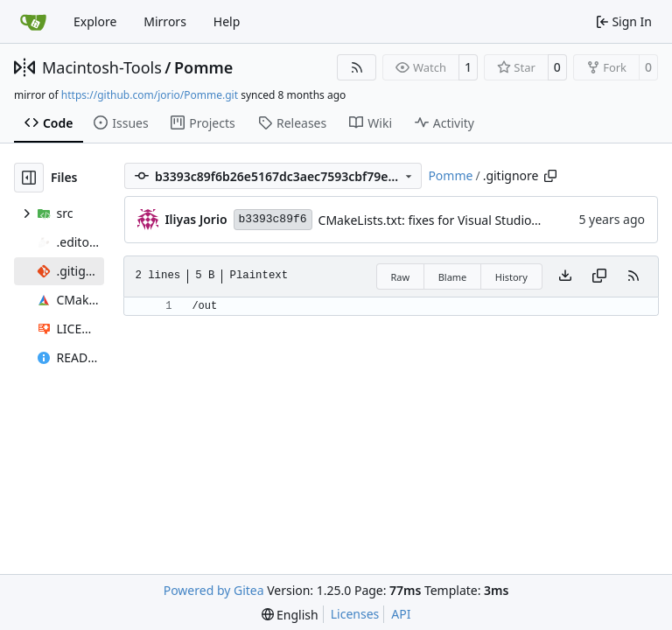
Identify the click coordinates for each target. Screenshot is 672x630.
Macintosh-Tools (102, 67)
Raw (401, 277)
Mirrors (165, 21)
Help (227, 21)
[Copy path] (550, 176)
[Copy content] (599, 276)
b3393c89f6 (273, 219)
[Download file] (565, 276)
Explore (95, 21)
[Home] (33, 22)
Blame (453, 277)
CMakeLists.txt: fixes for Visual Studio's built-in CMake (472, 220)
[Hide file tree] (29, 178)
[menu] (290, 615)
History (511, 277)
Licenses (355, 614)
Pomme (203, 67)
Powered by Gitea (214, 590)
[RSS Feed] (357, 67)
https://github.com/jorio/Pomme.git (150, 95)
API (401, 614)
